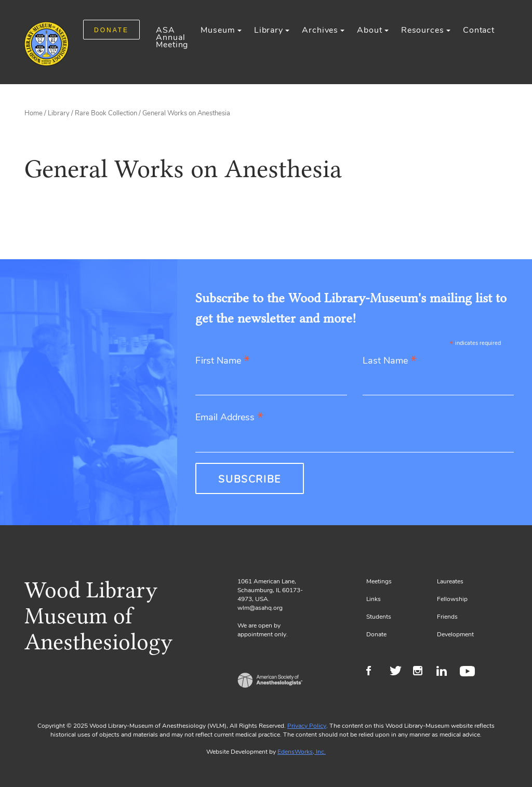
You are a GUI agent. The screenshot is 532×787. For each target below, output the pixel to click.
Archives (320, 30)
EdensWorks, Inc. (302, 752)
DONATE (111, 30)
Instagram (422, 672)
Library (269, 30)
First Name (223, 361)
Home (34, 113)
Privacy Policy (307, 726)
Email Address (229, 418)
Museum (218, 30)
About (369, 30)
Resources (423, 30)
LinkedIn (445, 672)
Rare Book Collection (106, 113)
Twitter (399, 672)
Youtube (469, 672)
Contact (479, 30)
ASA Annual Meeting (172, 37)
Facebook (375, 672)
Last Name (390, 361)
